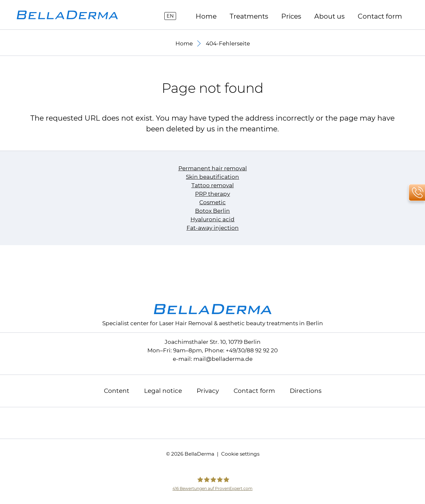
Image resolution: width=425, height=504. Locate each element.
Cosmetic (213, 202)
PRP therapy (213, 194)
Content (117, 391)
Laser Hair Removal (186, 323)
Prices (291, 16)
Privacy (208, 391)
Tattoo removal (213, 185)
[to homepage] (67, 15)
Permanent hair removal (213, 168)
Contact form (380, 16)
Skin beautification (213, 177)
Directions (306, 391)
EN (170, 16)
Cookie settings (240, 454)
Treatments (249, 16)
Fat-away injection (213, 228)
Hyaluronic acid (213, 219)
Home (206, 16)
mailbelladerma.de (223, 359)
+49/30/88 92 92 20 (252, 350)
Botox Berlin (213, 211)
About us (329, 16)
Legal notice (163, 391)
